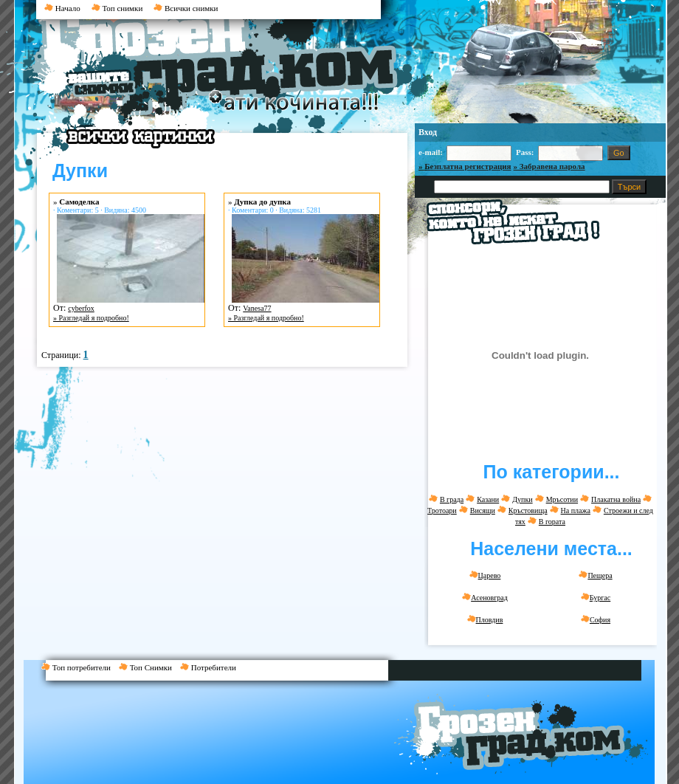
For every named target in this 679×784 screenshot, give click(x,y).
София (596, 619)
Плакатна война (616, 499)
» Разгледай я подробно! (91, 318)
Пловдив (485, 619)
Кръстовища (528, 510)
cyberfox (81, 308)
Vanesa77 (257, 308)
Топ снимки (117, 8)
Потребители (211, 667)
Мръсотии (562, 499)
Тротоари (442, 510)
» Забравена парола (549, 166)
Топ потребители (80, 667)
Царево (485, 575)
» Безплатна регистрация (465, 166)
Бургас (596, 597)
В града (452, 499)
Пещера (595, 575)
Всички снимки (186, 8)
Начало (62, 8)
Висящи (483, 510)
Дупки (522, 499)
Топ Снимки (149, 667)
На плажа (576, 510)
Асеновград (485, 597)
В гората (552, 522)
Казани (488, 499)
